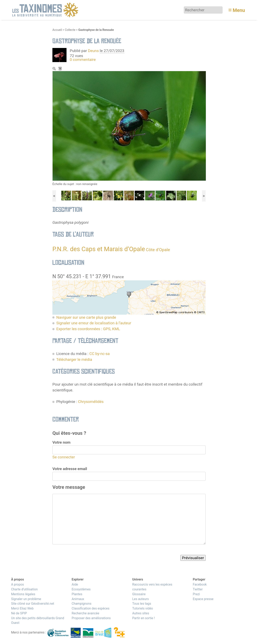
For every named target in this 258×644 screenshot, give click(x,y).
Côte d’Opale (158, 250)
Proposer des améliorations (91, 618)
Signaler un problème (26, 599)
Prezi (196, 594)
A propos (17, 584)
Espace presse (203, 599)
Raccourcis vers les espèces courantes (152, 587)
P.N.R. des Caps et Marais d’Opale (99, 249)
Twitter (198, 589)
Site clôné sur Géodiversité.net (33, 604)
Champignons (81, 604)
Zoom (54, 69)
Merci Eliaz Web (22, 608)
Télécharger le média (60, 69)
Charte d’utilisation (24, 589)
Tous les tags (142, 604)
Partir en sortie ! (144, 618)
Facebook (200, 584)
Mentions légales (23, 594)
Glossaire (139, 594)
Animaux (78, 599)
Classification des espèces (90, 608)
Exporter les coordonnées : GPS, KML (88, 329)
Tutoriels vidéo (143, 608)
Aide (75, 584)
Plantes (77, 594)
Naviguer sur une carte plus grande (86, 317)
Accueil (57, 30)
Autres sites (141, 613)
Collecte (70, 30)
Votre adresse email (70, 469)
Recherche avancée (85, 613)
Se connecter (64, 457)
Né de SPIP (19, 613)
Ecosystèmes (81, 589)
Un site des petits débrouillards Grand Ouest (38, 621)
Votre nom (61, 442)
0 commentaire (83, 60)
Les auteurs (140, 599)
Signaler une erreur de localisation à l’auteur (94, 323)
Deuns (93, 51)
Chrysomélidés (91, 402)
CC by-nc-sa (99, 354)
